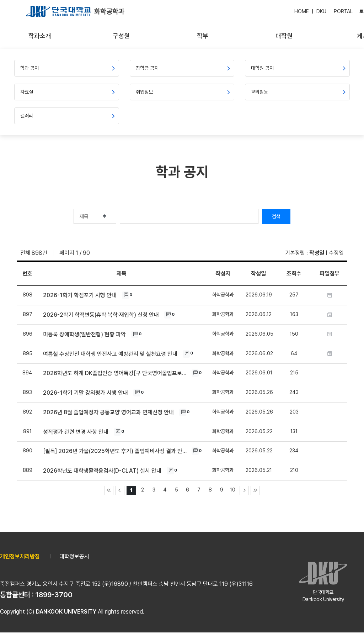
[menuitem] (40, 36)
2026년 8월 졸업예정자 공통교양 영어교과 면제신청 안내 (108, 412)
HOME (302, 11)
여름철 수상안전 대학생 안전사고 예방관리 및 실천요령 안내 (110, 354)
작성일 (317, 253)
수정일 (336, 253)
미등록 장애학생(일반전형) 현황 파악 (84, 334)
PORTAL (343, 11)
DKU (321, 11)
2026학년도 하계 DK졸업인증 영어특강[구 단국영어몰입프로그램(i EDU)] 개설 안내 (115, 373)
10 (233, 490)
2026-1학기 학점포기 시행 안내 (80, 295)
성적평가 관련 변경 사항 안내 (76, 432)
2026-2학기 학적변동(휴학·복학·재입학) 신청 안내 (101, 315)
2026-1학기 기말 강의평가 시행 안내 (85, 393)
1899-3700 (54, 595)
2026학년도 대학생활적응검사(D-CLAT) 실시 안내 (102, 471)
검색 (276, 216)
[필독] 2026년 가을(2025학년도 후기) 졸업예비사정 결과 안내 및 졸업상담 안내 (115, 451)
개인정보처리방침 (20, 556)
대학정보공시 (74, 556)
